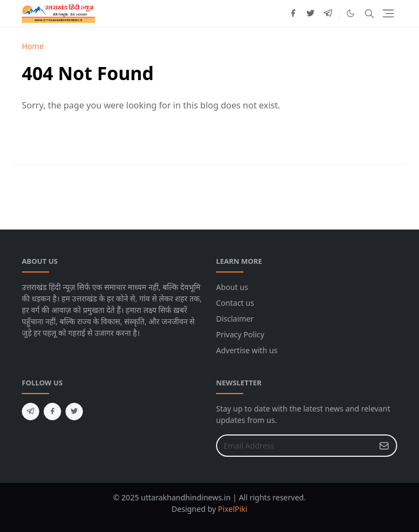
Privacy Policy (240, 334)
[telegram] (328, 14)
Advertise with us (247, 350)
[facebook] (293, 14)
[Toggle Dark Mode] (351, 13)
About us (232, 287)
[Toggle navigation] (388, 13)
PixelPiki (233, 509)
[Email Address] (295, 446)
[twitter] (310, 14)
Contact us (235, 303)
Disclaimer (235, 319)
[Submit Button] (384, 446)
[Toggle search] (369, 14)
